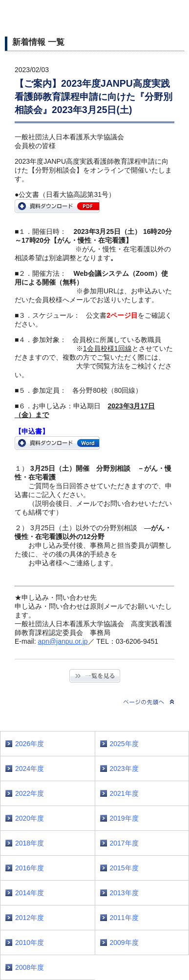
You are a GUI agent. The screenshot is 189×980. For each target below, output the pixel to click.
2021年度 (124, 793)
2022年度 (30, 793)
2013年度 (124, 893)
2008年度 (30, 967)
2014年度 (30, 893)
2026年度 (30, 744)
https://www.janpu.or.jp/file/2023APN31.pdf (57, 206)
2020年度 (30, 818)
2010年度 (30, 942)
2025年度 (124, 744)
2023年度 (124, 769)
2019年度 (124, 818)
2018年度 (30, 843)
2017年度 (124, 843)
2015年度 (124, 868)
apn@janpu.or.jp (63, 641)
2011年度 (124, 918)
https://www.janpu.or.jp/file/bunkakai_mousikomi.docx (57, 443)
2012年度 (30, 918)
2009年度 (124, 942)
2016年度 (30, 868)
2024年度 (30, 769)
